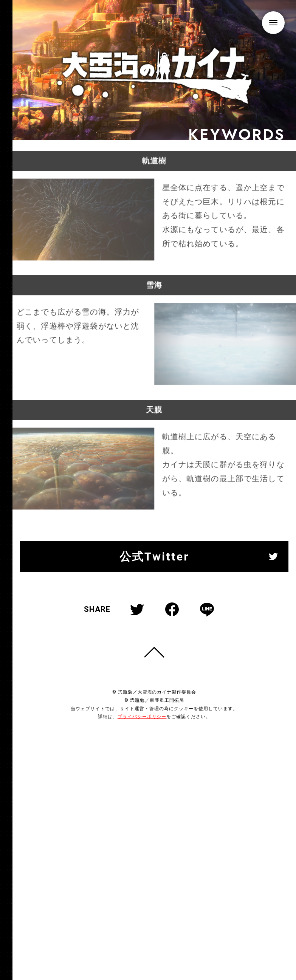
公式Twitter (154, 569)
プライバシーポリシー (142, 729)
